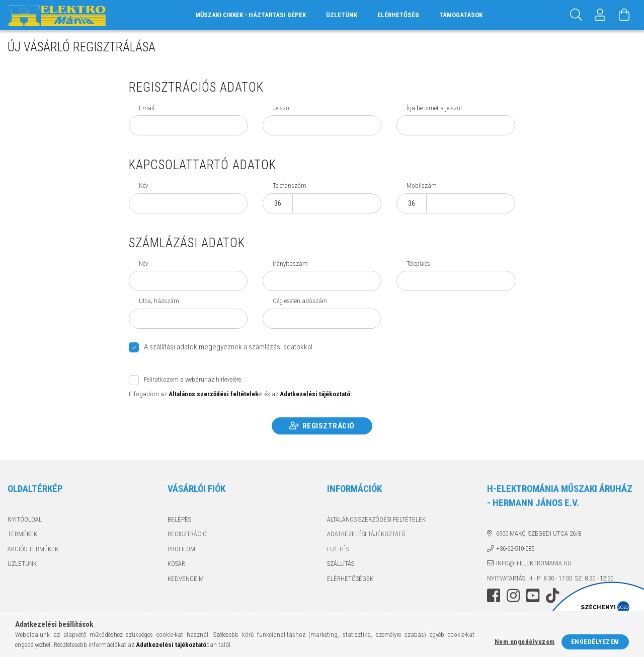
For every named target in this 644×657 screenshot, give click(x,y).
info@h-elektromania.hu (534, 563)
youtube (533, 596)
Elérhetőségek (350, 579)
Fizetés (338, 549)
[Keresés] (576, 15)
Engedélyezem (595, 642)
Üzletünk (342, 15)
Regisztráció (329, 426)
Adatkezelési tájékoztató (366, 534)
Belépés (179, 519)
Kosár (176, 564)
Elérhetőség (398, 15)
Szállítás (341, 564)
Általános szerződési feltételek (376, 519)
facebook (494, 596)
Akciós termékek (33, 549)
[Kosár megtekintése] (624, 15)
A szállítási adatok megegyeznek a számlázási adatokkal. (229, 347)
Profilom (181, 549)
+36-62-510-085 (515, 549)
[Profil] (600, 15)
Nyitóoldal (25, 519)
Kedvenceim (186, 579)
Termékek (22, 534)
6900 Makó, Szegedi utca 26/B (539, 533)
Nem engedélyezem (525, 642)
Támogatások (461, 15)
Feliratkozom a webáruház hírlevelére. (193, 380)
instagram (513, 596)
